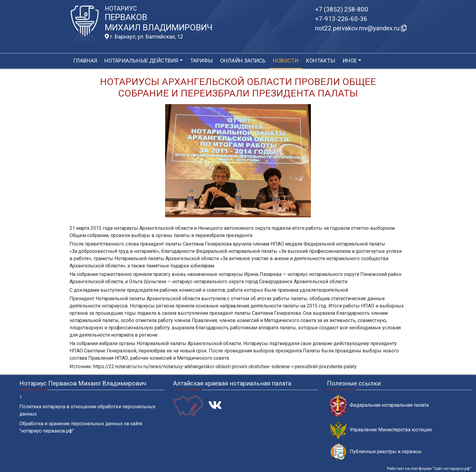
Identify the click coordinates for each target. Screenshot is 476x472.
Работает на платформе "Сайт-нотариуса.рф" (429, 469)
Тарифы (201, 61)
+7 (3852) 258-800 (342, 9)
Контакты (320, 61)
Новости (286, 61)
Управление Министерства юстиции (381, 430)
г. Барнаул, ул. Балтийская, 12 (144, 37)
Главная (85, 61)
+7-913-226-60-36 (341, 19)
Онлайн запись (243, 61)
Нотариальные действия (141, 61)
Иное (350, 61)
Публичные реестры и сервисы (376, 452)
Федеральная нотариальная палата (379, 405)
